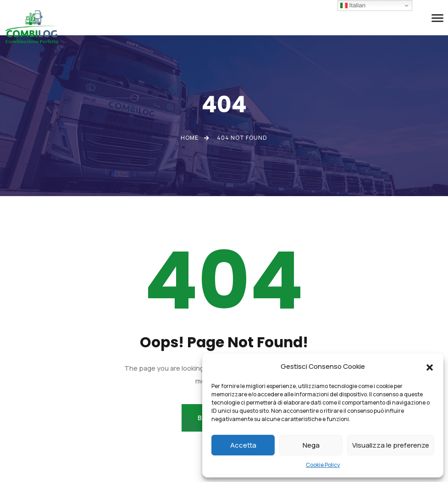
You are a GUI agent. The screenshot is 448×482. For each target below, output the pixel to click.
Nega (311, 445)
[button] (430, 367)
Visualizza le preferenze (391, 445)
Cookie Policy (323, 465)
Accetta (243, 445)
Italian (353, 5)
